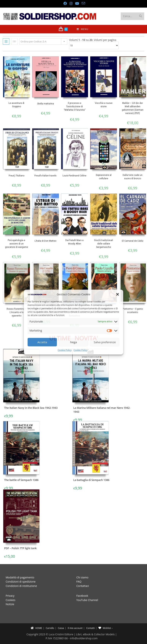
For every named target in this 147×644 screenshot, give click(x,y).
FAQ (79, 582)
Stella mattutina (46, 104)
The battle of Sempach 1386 (21, 480)
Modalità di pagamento (20, 577)
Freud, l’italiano (17, 176)
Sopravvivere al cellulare (104, 177)
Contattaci (83, 586)
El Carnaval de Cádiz (133, 241)
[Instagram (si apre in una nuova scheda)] (71, 3)
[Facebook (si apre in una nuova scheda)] (65, 3)
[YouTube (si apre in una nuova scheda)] (77, 3)
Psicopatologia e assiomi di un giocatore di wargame (17, 244)
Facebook (82, 596)
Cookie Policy (65, 350)
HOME (36, 628)
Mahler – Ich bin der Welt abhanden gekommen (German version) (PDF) (133, 108)
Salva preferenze (105, 342)
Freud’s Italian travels (45, 176)
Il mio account (75, 628)
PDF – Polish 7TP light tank (20, 548)
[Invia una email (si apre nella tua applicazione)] (83, 3)
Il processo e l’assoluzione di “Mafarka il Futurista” (75, 106)
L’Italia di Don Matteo (45, 241)
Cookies (10, 600)
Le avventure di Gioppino (16, 105)
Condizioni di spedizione (21, 582)
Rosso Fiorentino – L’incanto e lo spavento (17, 312)
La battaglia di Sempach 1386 (91, 480)
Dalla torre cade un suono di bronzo (133, 177)
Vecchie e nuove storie (104, 105)
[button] (118, 294)
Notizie (10, 604)
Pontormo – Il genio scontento (133, 311)
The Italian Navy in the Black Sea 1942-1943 (31, 408)
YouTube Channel (87, 600)
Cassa (61, 628)
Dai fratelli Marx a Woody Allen (74, 242)
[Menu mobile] (82, 29)
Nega (73, 342)
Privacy (10, 596)
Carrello (50, 628)
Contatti (90, 628)
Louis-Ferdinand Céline (74, 176)
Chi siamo (82, 577)
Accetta (42, 342)
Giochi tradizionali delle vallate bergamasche (104, 244)
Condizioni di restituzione (21, 586)
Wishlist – (106, 628)
